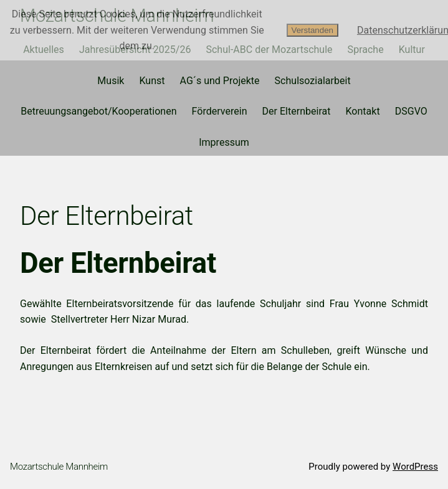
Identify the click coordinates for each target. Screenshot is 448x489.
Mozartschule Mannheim (59, 467)
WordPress (415, 467)
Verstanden (312, 30)
